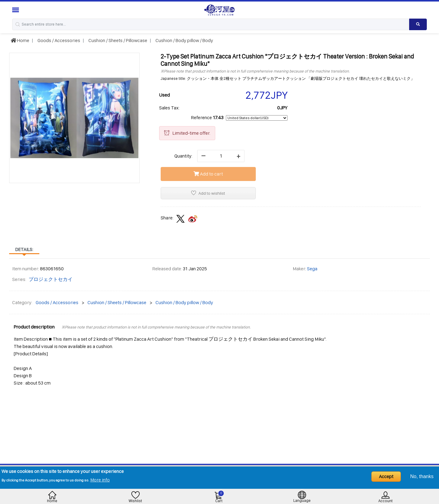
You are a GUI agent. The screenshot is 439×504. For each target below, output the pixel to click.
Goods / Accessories (58, 40)
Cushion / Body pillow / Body (184, 40)
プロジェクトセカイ (51, 279)
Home (20, 40)
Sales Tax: (169, 108)
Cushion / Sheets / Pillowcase (117, 40)
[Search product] (418, 24)
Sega (312, 269)
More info (100, 480)
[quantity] (221, 156)
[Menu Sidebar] (16, 10)
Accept (386, 476)
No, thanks (422, 476)
